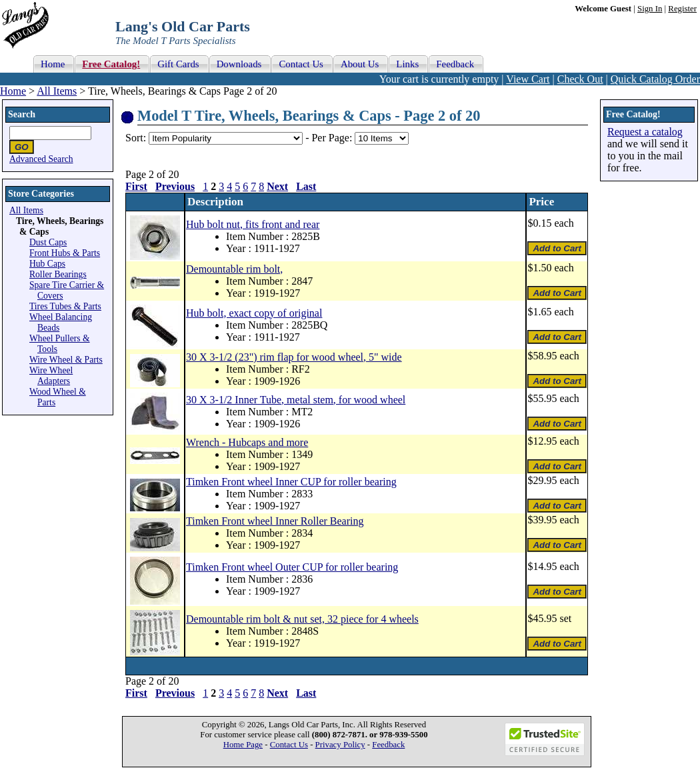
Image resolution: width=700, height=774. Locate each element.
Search (22, 114)
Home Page (243, 745)
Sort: (136, 138)
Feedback (388, 745)
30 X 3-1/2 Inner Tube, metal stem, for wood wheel (296, 400)
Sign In (650, 9)
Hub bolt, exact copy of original (254, 313)
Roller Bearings (58, 274)
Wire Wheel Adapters (51, 376)
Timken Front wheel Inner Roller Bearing (275, 521)
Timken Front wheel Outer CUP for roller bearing (292, 567)
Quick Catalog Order (655, 79)
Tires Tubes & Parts (65, 306)
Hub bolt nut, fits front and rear (253, 224)
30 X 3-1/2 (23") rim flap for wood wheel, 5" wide (294, 357)
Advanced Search (41, 159)
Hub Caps (47, 264)
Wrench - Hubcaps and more (247, 442)
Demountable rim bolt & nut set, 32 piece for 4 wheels (302, 619)
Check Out (580, 79)
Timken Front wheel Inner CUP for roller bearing (291, 482)
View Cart (528, 79)
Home (13, 91)
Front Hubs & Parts (65, 253)
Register (682, 9)
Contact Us (289, 745)
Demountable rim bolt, (234, 269)
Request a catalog (645, 132)
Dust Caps (48, 242)
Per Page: (333, 138)
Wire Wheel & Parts (66, 360)
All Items (57, 91)
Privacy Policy (340, 745)
